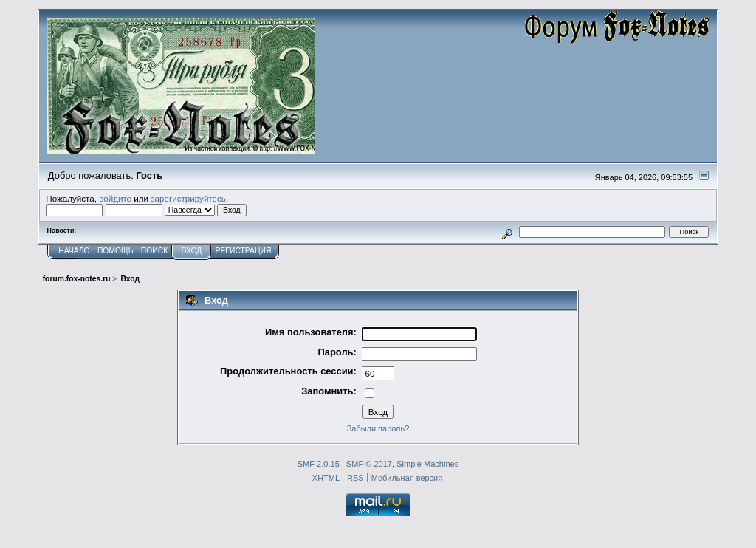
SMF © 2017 (369, 464)
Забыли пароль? (378, 428)
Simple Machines (427, 464)
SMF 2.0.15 (319, 464)
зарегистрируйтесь (188, 198)
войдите (115, 198)
